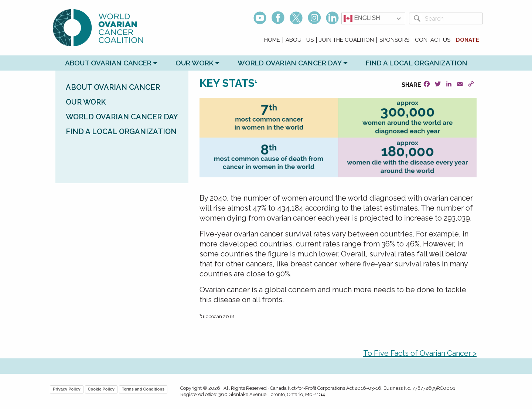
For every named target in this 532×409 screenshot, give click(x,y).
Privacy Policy (67, 389)
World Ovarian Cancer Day (290, 63)
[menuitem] (272, 40)
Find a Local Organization (417, 63)
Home (272, 40)
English (362, 18)
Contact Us (433, 40)
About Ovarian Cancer (108, 63)
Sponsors (394, 40)
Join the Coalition (347, 40)
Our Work (195, 63)
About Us (300, 40)
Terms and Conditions (143, 389)
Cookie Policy (101, 389)
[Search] (452, 18)
